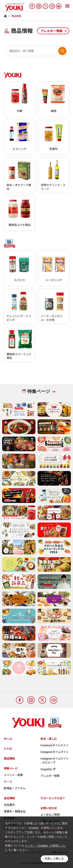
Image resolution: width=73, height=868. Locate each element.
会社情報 (9, 798)
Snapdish (48, 769)
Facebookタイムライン (55, 745)
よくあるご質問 (50, 815)
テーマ (8, 782)
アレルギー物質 (50, 776)
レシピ (8, 749)
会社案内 (9, 805)
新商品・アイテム (15, 788)
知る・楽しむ (49, 739)
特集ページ (11, 768)
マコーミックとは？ (53, 798)
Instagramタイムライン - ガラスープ (55, 761)
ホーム (8, 739)
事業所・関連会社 (15, 811)
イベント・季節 (13, 775)
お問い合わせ (49, 808)
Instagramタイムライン (55, 752)
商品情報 (9, 759)
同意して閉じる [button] (54, 859)
